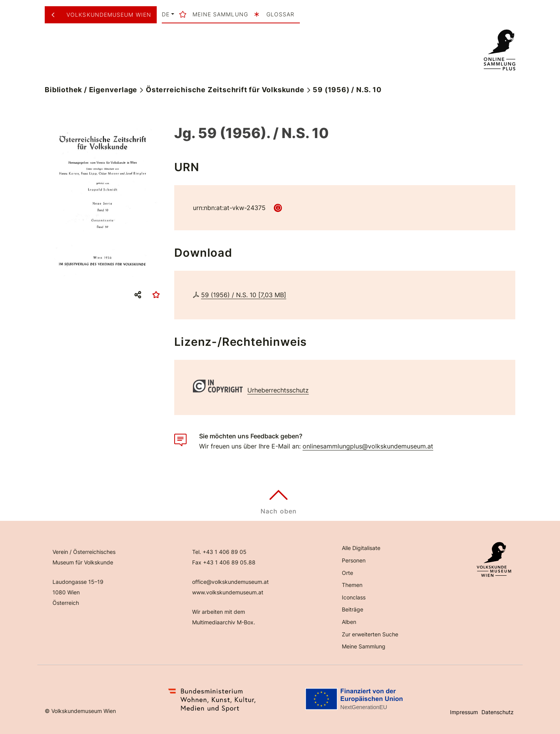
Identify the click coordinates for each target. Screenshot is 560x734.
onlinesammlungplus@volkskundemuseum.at (368, 446)
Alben (349, 622)
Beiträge (353, 609)
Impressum (464, 712)
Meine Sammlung (364, 646)
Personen (354, 560)
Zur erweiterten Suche (370, 634)
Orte (347, 573)
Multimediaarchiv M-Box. (224, 622)
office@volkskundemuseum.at (230, 582)
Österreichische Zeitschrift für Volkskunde (225, 90)
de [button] (166, 14)
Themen (352, 585)
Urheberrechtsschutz (278, 390)
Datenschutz (498, 712)
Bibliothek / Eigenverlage (91, 90)
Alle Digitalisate (361, 548)
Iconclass (354, 597)
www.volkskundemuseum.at (228, 592)
